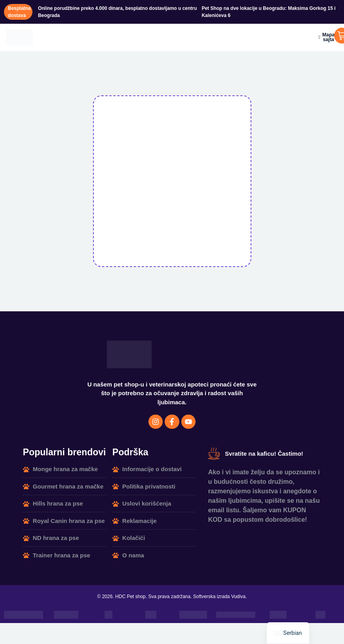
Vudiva (238, 600)
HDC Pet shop (130, 600)
